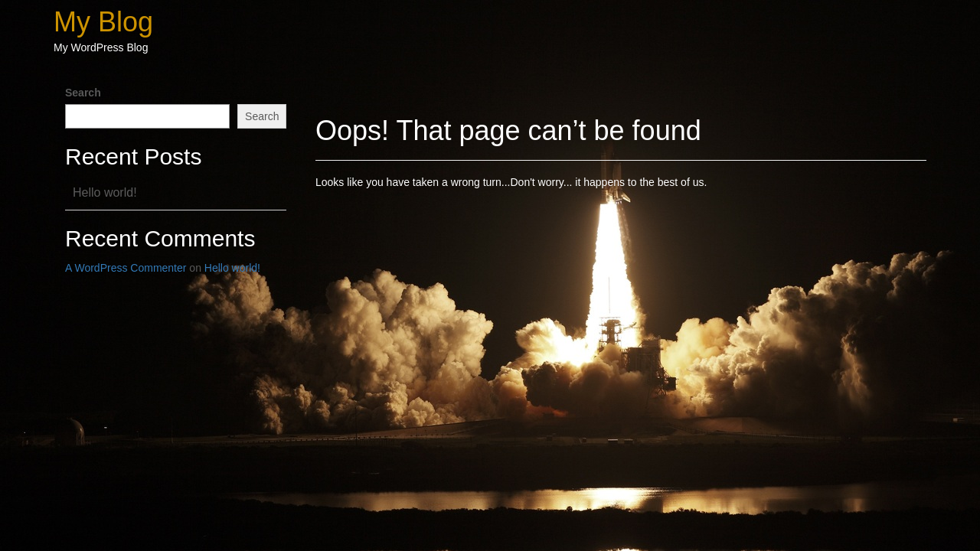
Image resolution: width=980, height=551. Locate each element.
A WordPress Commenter (126, 268)
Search (83, 93)
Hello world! (105, 192)
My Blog (103, 22)
